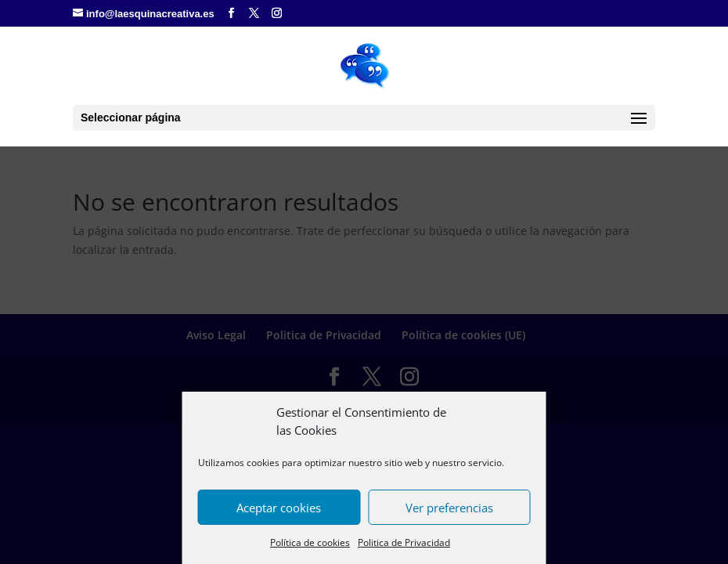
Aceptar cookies (279, 508)
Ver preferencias (449, 508)
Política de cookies (310, 542)
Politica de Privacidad (404, 542)
